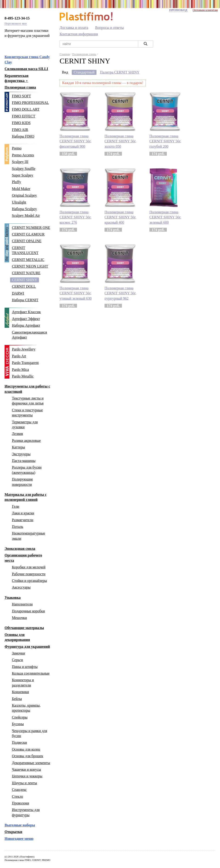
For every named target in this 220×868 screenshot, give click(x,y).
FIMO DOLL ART (26, 109)
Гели (16, 506)
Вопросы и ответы (109, 28)
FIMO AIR (20, 130)
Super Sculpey (23, 175)
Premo (17, 148)
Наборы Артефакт (26, 325)
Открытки (13, 832)
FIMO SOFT (21, 96)
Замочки (18, 653)
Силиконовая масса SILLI (26, 69)
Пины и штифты (25, 667)
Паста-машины (24, 461)
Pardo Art (19, 356)
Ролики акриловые (26, 441)
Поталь (18, 527)
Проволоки (21, 803)
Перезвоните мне (16, 23)
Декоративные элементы (31, 763)
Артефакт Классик (26, 312)
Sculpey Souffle (24, 169)
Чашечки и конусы (26, 769)
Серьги (17, 660)
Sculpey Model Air (26, 216)
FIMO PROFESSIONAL (30, 103)
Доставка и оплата (74, 28)
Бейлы (17, 699)
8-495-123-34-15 (17, 18)
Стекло (17, 796)
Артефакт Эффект (26, 319)
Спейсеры (20, 717)
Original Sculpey (24, 195)
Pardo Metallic (23, 376)
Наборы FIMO (23, 136)
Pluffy (16, 182)
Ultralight (19, 202)
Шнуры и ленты (24, 783)
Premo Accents (23, 155)
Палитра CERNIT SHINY (120, 72)
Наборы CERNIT (25, 300)
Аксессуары (21, 587)
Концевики (21, 692)
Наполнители (22, 604)
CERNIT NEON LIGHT (30, 266)
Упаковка (13, 598)
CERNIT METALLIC (28, 260)
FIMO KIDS (21, 123)
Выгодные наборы (20, 825)
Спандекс (19, 790)
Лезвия (17, 434)
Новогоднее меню (19, 839)
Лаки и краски (23, 513)
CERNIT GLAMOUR (28, 234)
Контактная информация (79, 34)
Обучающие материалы (24, 628)
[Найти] (146, 44)
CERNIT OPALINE (27, 241)
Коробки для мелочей (29, 567)
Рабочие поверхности (29, 574)
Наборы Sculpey (24, 209)
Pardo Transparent (25, 363)
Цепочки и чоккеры (27, 776)
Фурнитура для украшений (27, 647)
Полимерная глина (20, 87)
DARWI (18, 293)
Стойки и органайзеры (29, 581)
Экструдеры (21, 454)
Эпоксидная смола (20, 549)
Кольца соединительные (31, 673)
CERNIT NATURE (26, 273)
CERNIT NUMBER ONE (31, 228)
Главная (65, 54)
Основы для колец (26, 749)
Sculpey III (20, 162)
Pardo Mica (20, 370)
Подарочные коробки (28, 611)
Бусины (18, 724)
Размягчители (23, 520)
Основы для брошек (27, 756)
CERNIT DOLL (24, 286)
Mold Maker (21, 189)
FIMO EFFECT (24, 116)
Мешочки (19, 618)
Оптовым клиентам (205, 10)
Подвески (19, 742)
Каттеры (18, 447)
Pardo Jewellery (24, 349)
